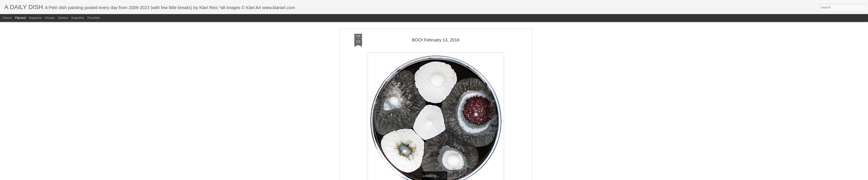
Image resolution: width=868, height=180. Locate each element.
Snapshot (78, 18)
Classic (7, 18)
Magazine (35, 18)
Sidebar (63, 18)
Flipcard (20, 18)
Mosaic (50, 18)
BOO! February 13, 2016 (436, 36)
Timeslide (93, 18)
